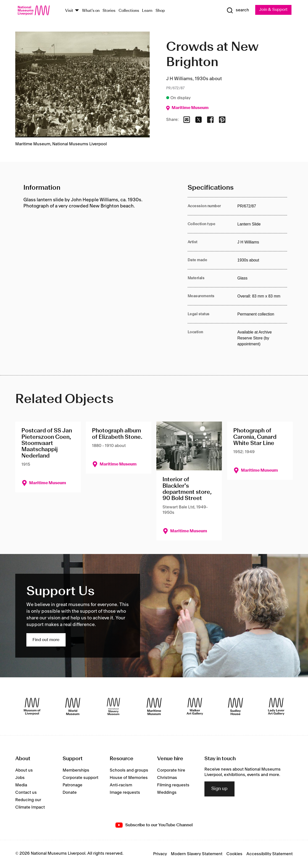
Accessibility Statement (270, 854)
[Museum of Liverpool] (32, 706)
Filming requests (173, 785)
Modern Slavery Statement (197, 854)
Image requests (125, 793)
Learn (147, 11)
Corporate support (81, 778)
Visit (69, 11)
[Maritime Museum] (154, 706)
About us (24, 770)
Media (21, 785)
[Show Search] (237, 10)
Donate (70, 793)
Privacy (160, 854)
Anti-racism (121, 785)
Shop (160, 11)
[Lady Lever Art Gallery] (276, 706)
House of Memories (129, 778)
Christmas (167, 778)
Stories (109, 11)
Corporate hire (171, 770)
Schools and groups (129, 770)
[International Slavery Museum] (113, 706)
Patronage (72, 785)
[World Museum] (73, 706)
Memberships (76, 770)
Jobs (20, 778)
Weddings (167, 793)
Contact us (26, 793)
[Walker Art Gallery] (195, 706)
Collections (129, 11)
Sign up (219, 789)
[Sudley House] (236, 706)
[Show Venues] (77, 11)
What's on (91, 11)
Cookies (234, 854)
